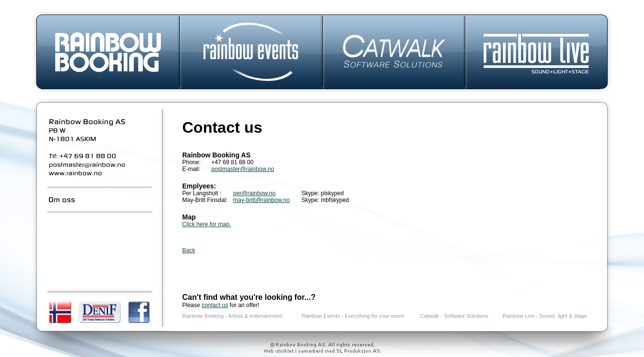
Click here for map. (207, 224)
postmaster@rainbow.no (243, 169)
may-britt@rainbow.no (261, 200)
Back (189, 250)
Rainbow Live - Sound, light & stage (545, 316)
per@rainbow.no (254, 193)
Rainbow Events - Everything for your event (353, 316)
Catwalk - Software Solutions (454, 316)
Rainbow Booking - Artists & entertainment (232, 316)
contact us (215, 305)
